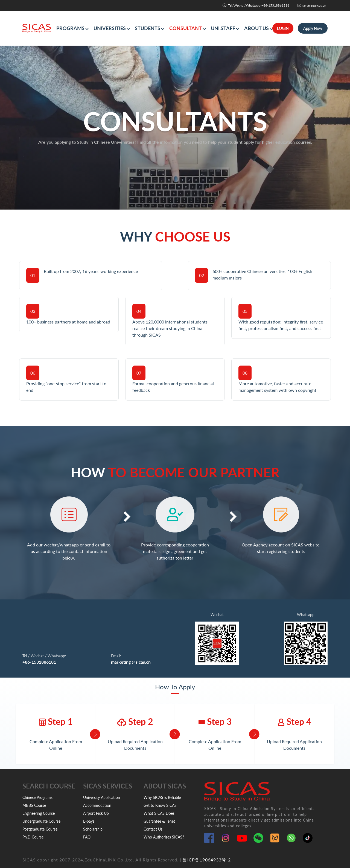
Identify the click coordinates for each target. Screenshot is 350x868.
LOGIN (283, 28)
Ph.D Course (33, 837)
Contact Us (153, 829)
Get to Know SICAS (160, 805)
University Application (102, 797)
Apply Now (313, 28)
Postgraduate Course (40, 829)
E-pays (89, 821)
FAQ (87, 837)
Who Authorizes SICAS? (164, 837)
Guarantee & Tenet (159, 821)
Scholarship (93, 829)
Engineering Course (39, 813)
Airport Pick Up (96, 813)
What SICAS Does (159, 813)
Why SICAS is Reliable (162, 797)
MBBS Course (34, 805)
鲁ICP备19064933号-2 (207, 860)
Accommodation (97, 805)
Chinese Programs (37, 797)
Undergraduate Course (41, 821)
